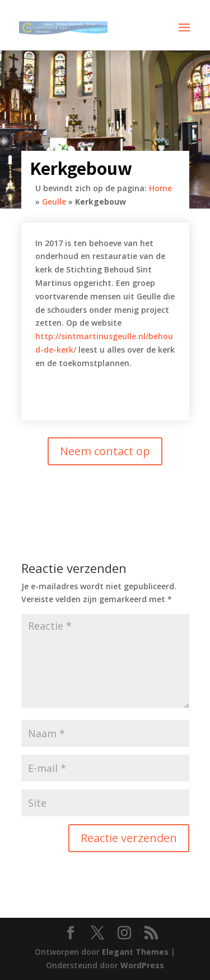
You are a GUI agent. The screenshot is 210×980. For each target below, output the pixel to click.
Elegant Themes (135, 952)
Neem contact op (105, 451)
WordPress (142, 965)
